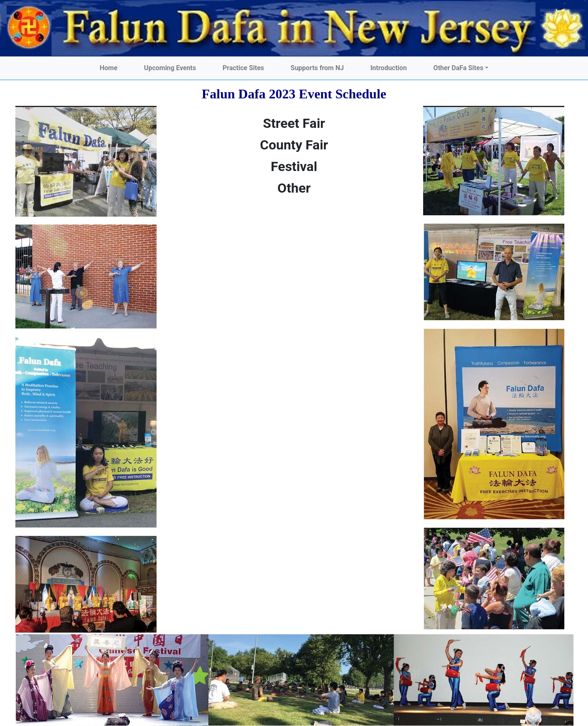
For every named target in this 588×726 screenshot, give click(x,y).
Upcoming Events (170, 68)
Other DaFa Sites (458, 68)
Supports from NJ (317, 68)
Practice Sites (243, 68)
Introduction (389, 68)
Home (109, 68)
